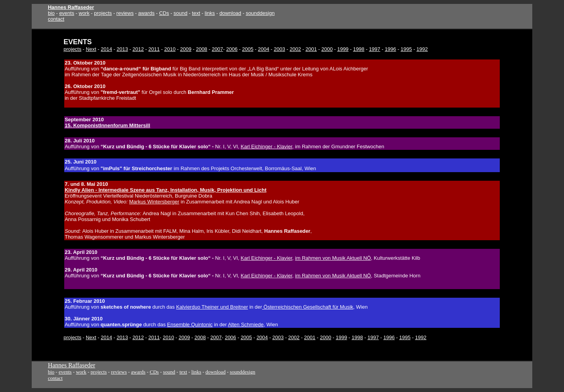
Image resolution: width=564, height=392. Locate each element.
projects (103, 13)
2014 (106, 49)
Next (91, 49)
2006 (232, 49)
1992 (422, 49)
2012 (138, 49)
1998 (359, 49)
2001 (311, 49)
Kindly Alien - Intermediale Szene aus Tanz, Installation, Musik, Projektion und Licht (165, 190)
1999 (343, 49)
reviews (125, 13)
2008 (202, 49)
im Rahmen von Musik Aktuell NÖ (333, 258)
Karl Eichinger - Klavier (267, 147)
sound (180, 13)
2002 (295, 49)
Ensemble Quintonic (190, 325)
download (230, 13)
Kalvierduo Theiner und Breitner (212, 307)
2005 (248, 49)
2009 (186, 49)
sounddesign (260, 13)
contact (56, 19)
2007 (218, 49)
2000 (327, 49)
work (84, 13)
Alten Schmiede (246, 325)
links (210, 13)
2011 (154, 49)
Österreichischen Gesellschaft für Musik (308, 307)
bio (51, 13)
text (196, 13)
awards (146, 13)
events (67, 13)
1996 (390, 49)
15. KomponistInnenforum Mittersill (107, 125)
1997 (375, 49)
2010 (170, 49)
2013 (122, 49)
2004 (264, 49)
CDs (164, 13)
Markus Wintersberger (154, 202)
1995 (406, 49)
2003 (279, 49)
